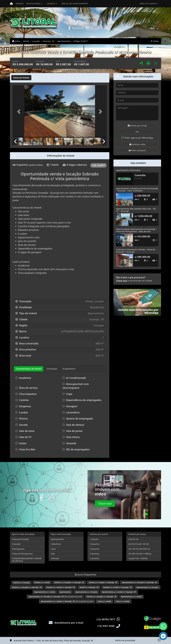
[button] (115, 23)
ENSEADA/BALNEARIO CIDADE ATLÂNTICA (27, 560)
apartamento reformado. (128, 170)
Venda (26, 41)
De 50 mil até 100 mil (139, 544)
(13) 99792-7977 (88, 18)
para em (69, 582)
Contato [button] (51, 4)
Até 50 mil (133, 539)
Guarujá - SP (49, 41)
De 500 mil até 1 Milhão (140, 554)
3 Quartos (95, 549)
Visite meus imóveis (145, 30)
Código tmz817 (80, 41)
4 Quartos (95, 554)
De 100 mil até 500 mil (139, 549)
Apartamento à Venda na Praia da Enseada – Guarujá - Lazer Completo (137, 190)
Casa (53, 549)
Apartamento (64, 41)
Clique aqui (122, 281)
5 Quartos (95, 558)
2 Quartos (95, 544)
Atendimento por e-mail (66, 623)
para (22, 583)
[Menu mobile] (11, 4)
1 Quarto (94, 539)
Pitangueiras (18, 549)
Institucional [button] (33, 4)
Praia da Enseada (20, 539)
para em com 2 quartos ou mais (55, 597)
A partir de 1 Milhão (138, 558)
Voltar (155, 41)
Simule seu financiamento (75, 4)
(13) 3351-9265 (88, 23)
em (89, 587)
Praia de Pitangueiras (22, 554)
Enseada (16, 544)
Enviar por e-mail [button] (137, 126)
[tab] (21, 78)
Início (16, 41)
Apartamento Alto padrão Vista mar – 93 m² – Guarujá (136, 210)
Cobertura (56, 544)
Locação (36, 41)
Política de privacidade (125, 640)
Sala (53, 554)
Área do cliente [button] (148, 4)
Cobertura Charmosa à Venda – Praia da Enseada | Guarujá (136, 251)
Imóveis (20, 4)
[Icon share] (76, 28)
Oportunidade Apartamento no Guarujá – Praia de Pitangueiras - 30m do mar (136, 230)
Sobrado (55, 558)
